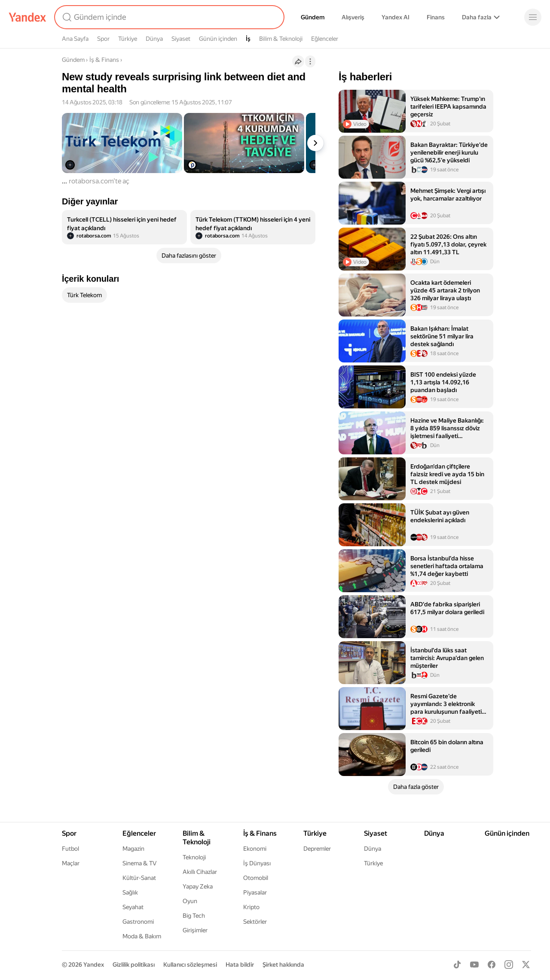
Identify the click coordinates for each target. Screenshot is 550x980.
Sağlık (130, 892)
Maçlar (71, 863)
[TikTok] (457, 965)
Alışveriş (353, 17)
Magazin (133, 849)
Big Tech (194, 916)
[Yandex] (27, 17)
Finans (436, 17)
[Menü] (533, 17)
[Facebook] (492, 965)
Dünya (154, 39)
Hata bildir (240, 965)
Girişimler (195, 930)
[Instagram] (509, 965)
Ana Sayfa (75, 39)
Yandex (94, 965)
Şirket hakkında (283, 965)
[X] (526, 965)
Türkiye (128, 39)
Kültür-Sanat (139, 878)
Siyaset (181, 39)
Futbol (70, 849)
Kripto (251, 907)
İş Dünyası (257, 863)
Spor (103, 39)
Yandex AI (396, 17)
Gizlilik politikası (134, 965)
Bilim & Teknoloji (281, 39)
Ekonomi (255, 849)
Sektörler (255, 922)
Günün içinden (218, 39)
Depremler (317, 849)
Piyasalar (255, 892)
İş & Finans (104, 60)
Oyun (190, 901)
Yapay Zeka (198, 886)
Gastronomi (138, 922)
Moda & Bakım (142, 936)
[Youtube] (474, 965)
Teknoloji (194, 857)
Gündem (313, 17)
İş (248, 39)
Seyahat (133, 907)
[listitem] (124, 227)
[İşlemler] (310, 61)
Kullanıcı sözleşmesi (190, 965)
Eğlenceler (325, 39)
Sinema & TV (139, 863)
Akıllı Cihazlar (200, 872)
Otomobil (256, 878)
